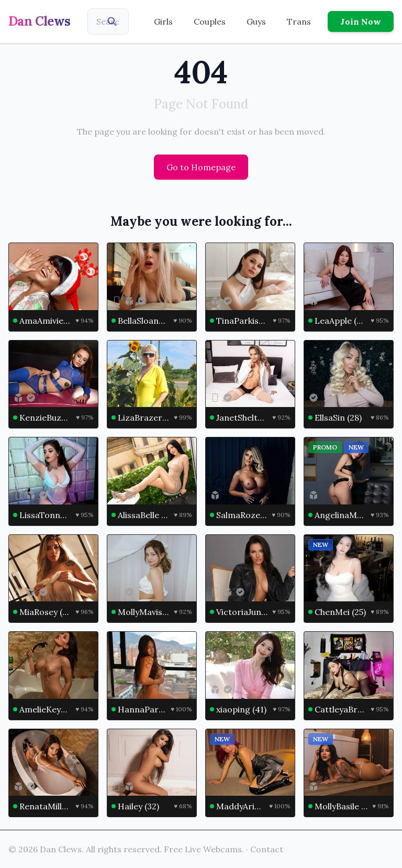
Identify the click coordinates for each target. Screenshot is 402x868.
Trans (299, 21)
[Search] (112, 21)
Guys (256, 21)
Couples (210, 21)
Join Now (361, 21)
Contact (267, 849)
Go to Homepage (201, 167)
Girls (163, 21)
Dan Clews (40, 21)
